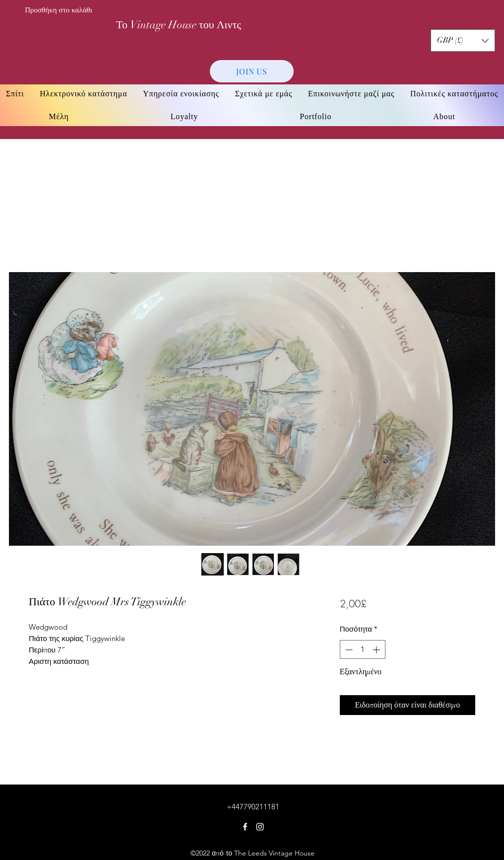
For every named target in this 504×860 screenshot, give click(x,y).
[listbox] (463, 40)
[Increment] (377, 650)
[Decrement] (348, 650)
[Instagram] (260, 827)
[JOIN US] (252, 71)
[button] (463, 40)
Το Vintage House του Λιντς (179, 25)
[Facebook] (245, 827)
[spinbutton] (362, 650)
